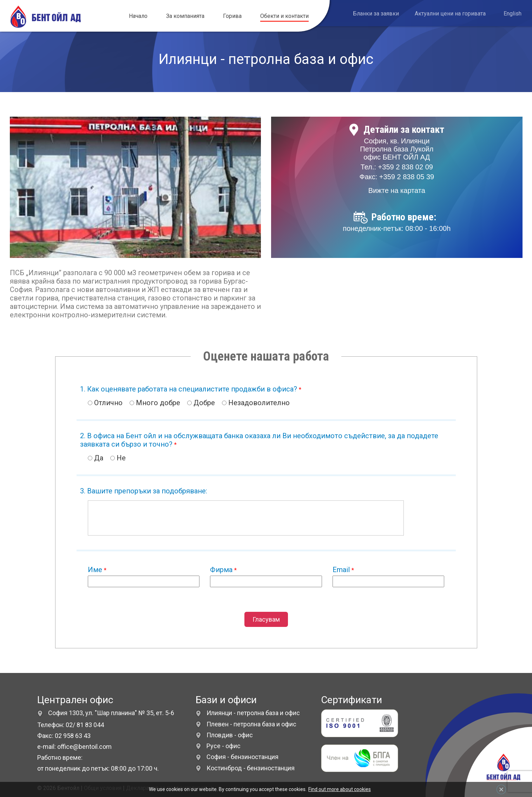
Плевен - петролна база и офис (251, 724)
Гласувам (266, 619)
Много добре (155, 403)
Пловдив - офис (230, 735)
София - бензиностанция (242, 757)
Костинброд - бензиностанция (251, 768)
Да (96, 458)
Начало (138, 16)
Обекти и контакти (284, 16)
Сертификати (352, 700)
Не (118, 458)
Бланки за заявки (376, 14)
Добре (201, 403)
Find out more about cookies (340, 789)
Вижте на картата (397, 190)
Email (343, 570)
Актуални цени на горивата (450, 14)
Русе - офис (224, 746)
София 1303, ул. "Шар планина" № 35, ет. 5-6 (106, 713)
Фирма (223, 570)
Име (97, 570)
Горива (232, 16)
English (513, 14)
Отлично (105, 403)
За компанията (185, 16)
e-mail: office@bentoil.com (74, 747)
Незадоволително (256, 403)
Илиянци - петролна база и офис (253, 713)
